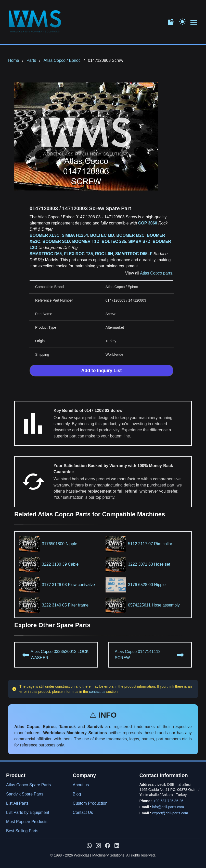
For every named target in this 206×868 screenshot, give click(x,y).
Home (14, 60)
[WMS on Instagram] (98, 846)
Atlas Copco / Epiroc (62, 60)
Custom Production (90, 803)
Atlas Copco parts (156, 273)
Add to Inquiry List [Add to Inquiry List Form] (102, 371)
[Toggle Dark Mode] (182, 21)
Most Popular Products (27, 822)
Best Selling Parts (22, 831)
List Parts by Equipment (28, 812)
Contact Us (83, 812)
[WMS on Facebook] (108, 846)
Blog (77, 794)
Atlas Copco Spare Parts (28, 785)
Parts (31, 60)
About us (81, 785)
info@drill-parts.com (168, 807)
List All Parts (17, 803)
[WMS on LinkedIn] (117, 846)
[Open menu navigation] (194, 23)
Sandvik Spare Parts (25, 794)
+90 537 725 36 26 (168, 801)
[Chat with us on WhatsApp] (89, 846)
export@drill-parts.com (170, 813)
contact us (97, 692)
